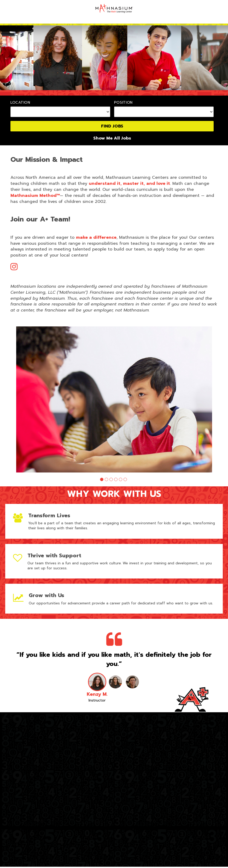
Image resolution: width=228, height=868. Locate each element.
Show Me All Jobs (112, 138)
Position (124, 103)
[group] (114, 400)
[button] (102, 481)
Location (20, 103)
